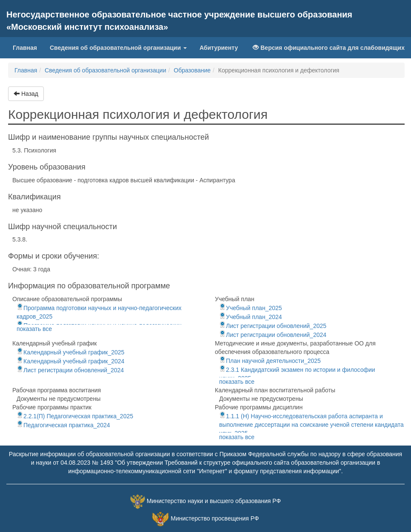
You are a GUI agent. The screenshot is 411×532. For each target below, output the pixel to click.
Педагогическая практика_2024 (63, 425)
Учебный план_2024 (251, 317)
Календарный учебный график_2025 (70, 352)
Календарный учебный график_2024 (70, 361)
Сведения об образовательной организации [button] (118, 48)
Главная (28, 47)
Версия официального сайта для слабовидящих (329, 48)
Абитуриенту (219, 48)
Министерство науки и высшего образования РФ (214, 501)
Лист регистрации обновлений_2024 (273, 335)
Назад (26, 94)
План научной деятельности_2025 (270, 361)
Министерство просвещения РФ (215, 518)
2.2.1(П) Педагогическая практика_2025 (75, 416)
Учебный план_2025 (251, 308)
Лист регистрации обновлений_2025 (273, 326)
